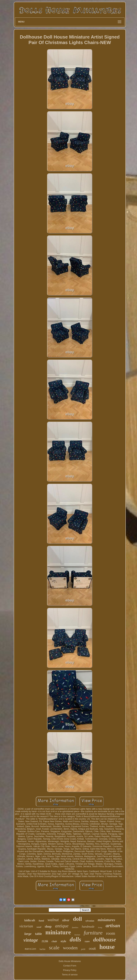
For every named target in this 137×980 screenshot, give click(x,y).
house (107, 947)
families (75, 927)
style (63, 941)
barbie (42, 949)
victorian (26, 926)
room (111, 933)
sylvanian (90, 921)
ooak (92, 948)
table (39, 934)
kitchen (77, 935)
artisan (113, 926)
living (100, 927)
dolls (75, 940)
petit (83, 949)
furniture (93, 933)
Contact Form (70, 966)
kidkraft (30, 920)
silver (66, 920)
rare (87, 941)
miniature (58, 932)
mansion (30, 949)
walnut (53, 920)
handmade (88, 927)
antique (62, 926)
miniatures (106, 920)
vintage (31, 940)
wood (39, 927)
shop (48, 926)
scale (54, 948)
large (28, 934)
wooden (70, 948)
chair (54, 941)
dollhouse (105, 940)
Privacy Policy (70, 970)
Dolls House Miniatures (70, 961)
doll (77, 919)
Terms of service (70, 975)
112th (45, 941)
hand (41, 921)
